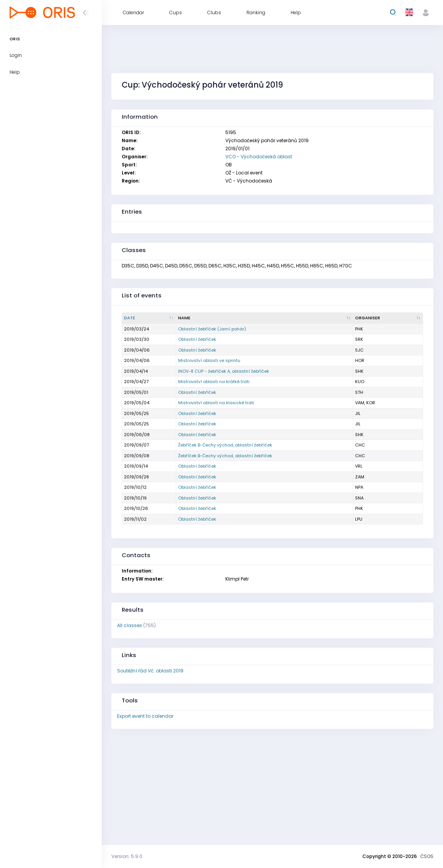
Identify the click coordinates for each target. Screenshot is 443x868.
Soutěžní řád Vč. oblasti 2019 (150, 671)
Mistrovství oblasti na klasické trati (216, 403)
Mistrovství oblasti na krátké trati (214, 382)
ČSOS (427, 856)
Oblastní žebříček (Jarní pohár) (212, 329)
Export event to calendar (145, 716)
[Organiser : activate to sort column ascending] (388, 318)
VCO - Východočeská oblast (259, 157)
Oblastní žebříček (197, 339)
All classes (130, 625)
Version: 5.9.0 (127, 856)
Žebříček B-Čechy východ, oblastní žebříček (225, 445)
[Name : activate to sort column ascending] (265, 318)
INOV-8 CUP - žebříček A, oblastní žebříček (224, 371)
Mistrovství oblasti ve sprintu (209, 360)
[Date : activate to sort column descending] (149, 318)
